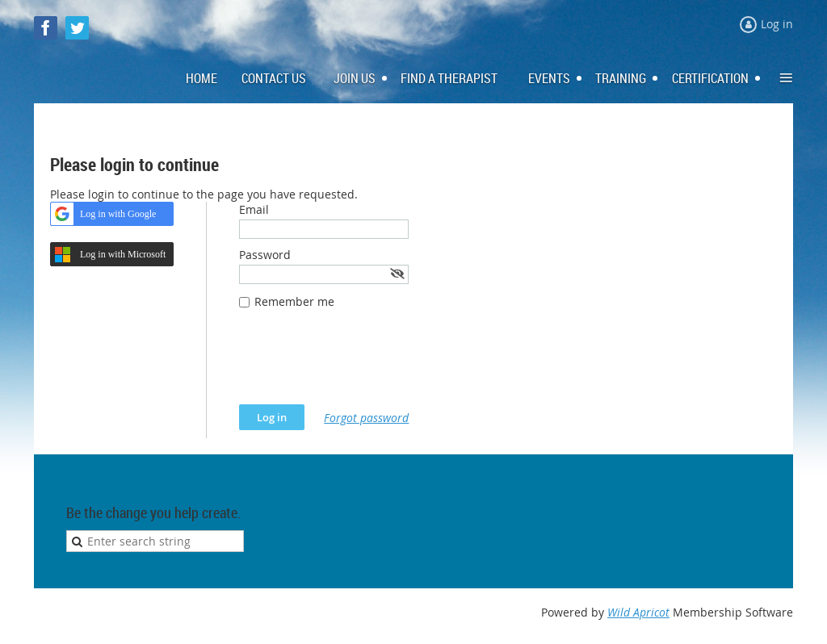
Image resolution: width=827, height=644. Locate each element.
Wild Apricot (638, 612)
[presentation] (362, 365)
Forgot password (366, 418)
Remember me (294, 301)
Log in (777, 24)
